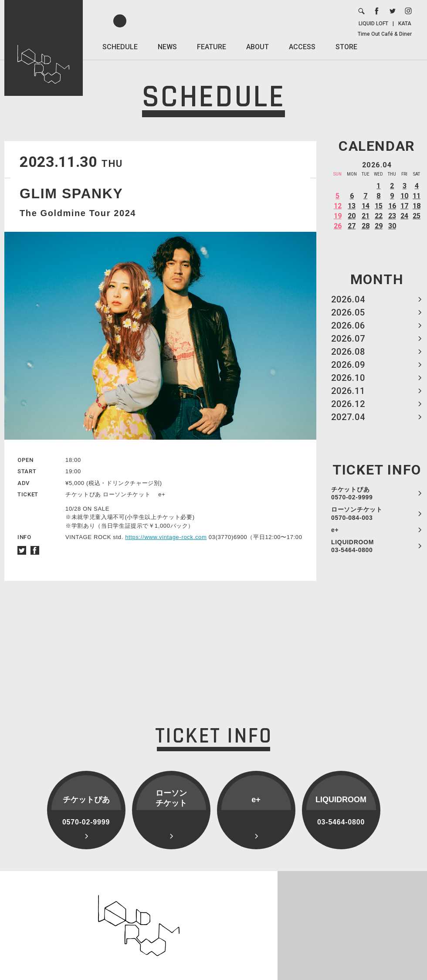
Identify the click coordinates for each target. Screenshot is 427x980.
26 (338, 226)
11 (417, 196)
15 (379, 206)
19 (338, 216)
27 (352, 226)
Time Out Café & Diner (385, 34)
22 (379, 216)
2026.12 (348, 404)
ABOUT (258, 47)
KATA (405, 24)
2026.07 (348, 339)
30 (392, 226)
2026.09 (348, 365)
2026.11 (348, 391)
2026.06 (348, 326)
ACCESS (302, 47)
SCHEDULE (120, 47)
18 (417, 206)
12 (338, 206)
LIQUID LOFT (373, 24)
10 (404, 196)
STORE (346, 47)
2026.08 (348, 352)
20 (352, 216)
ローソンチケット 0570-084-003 (357, 513)
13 (352, 206)
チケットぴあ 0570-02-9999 (352, 493)
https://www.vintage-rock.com (166, 537)
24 (404, 216)
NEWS (167, 47)
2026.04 (348, 299)
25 (417, 216)
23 (392, 216)
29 (379, 226)
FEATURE (212, 47)
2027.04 (348, 417)
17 (404, 206)
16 (392, 206)
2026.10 (348, 378)
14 (366, 206)
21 (366, 216)
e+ (335, 530)
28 (366, 226)
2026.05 (348, 312)
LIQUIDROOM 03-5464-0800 (352, 546)
